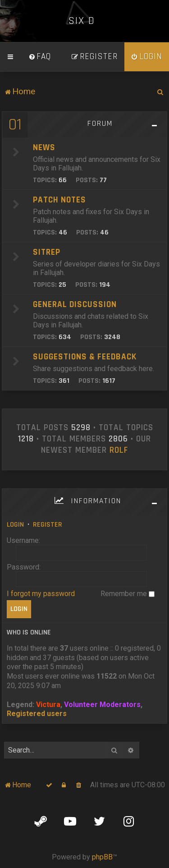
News (44, 148)
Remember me (128, 594)
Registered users (37, 714)
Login (15, 525)
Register (48, 525)
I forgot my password (41, 594)
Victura (48, 705)
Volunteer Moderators (102, 705)
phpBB (102, 857)
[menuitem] (40, 57)
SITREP (47, 252)
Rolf (119, 450)
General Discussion (75, 305)
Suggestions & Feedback (85, 357)
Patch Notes (59, 200)
